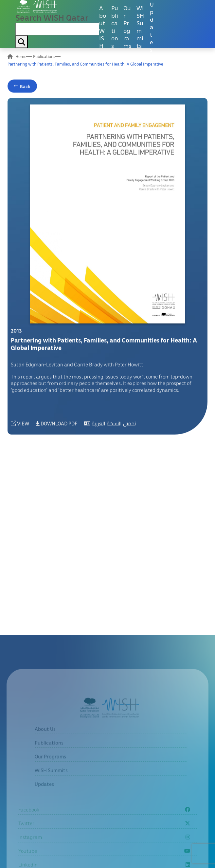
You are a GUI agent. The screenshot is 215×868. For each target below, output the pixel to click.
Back (25, 88)
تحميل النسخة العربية (110, 425)
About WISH (103, 27)
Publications (115, 27)
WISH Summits (140, 27)
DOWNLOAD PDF (56, 425)
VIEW (20, 425)
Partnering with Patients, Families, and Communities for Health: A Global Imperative (85, 64)
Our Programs (127, 27)
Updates (152, 26)
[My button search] (22, 42)
